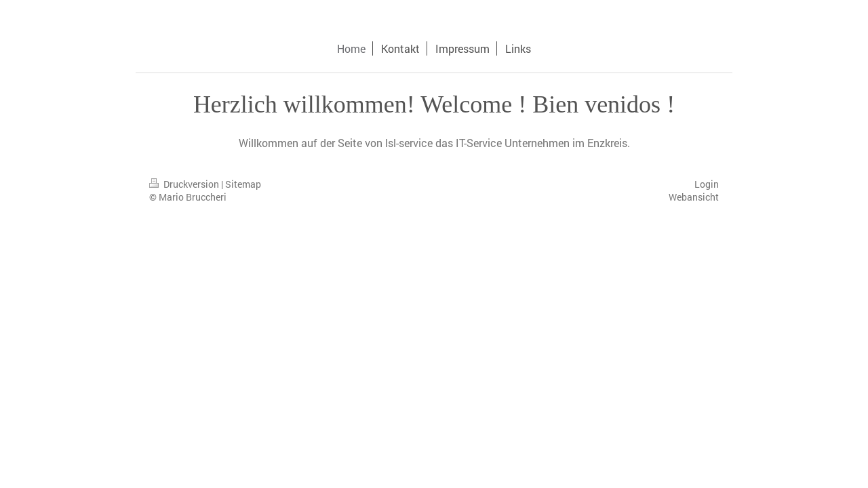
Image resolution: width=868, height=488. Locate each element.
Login (707, 184)
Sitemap (243, 184)
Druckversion (185, 184)
